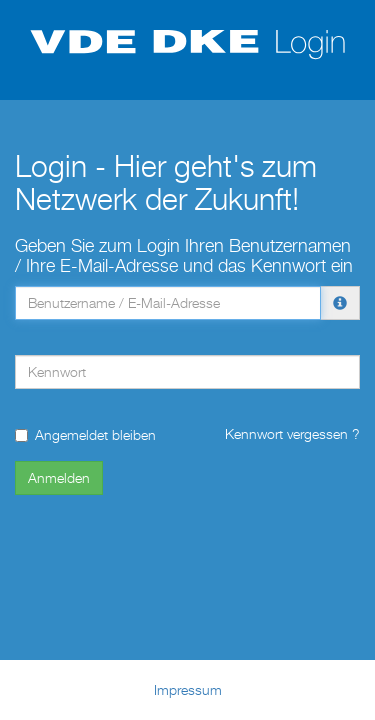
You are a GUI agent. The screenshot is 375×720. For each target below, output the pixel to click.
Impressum (188, 689)
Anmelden (59, 477)
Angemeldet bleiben (85, 434)
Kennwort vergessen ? (292, 433)
